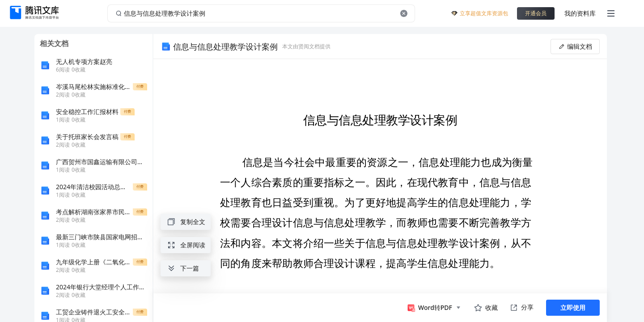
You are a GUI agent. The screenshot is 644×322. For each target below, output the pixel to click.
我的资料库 (580, 13)
